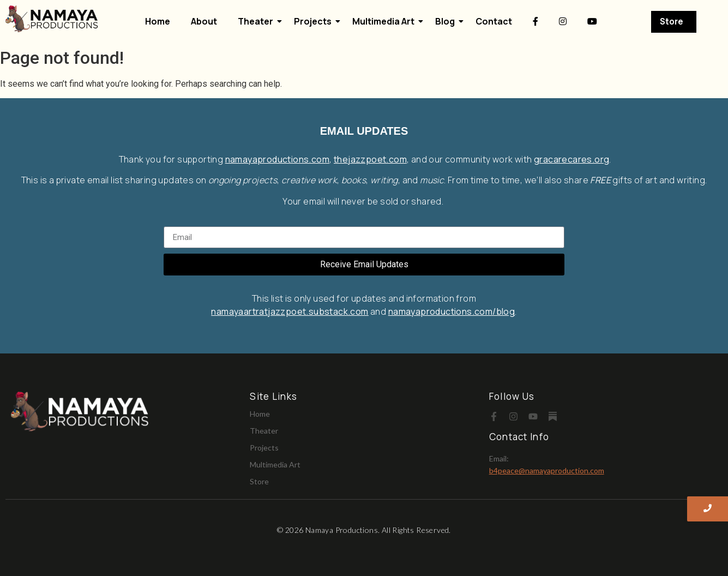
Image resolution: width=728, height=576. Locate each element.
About (204, 21)
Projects (315, 21)
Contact (494, 21)
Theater (258, 21)
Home (158, 21)
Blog (447, 21)
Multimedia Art (386, 21)
